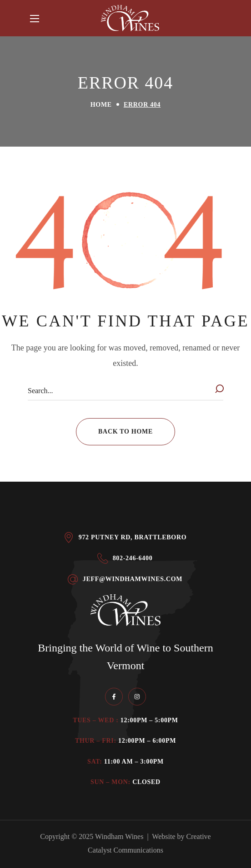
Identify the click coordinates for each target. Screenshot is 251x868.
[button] (125, 432)
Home (101, 105)
